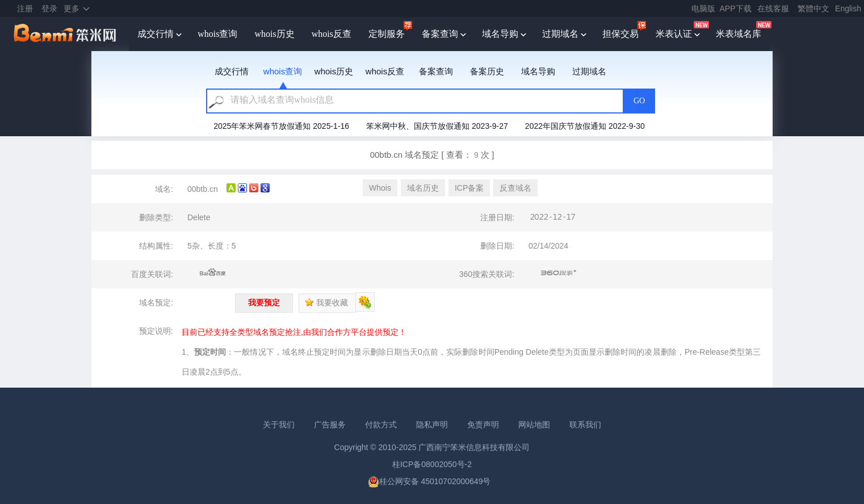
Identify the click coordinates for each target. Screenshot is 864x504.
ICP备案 (469, 188)
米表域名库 (739, 34)
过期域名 (560, 34)
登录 (49, 9)
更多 (72, 9)
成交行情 (156, 34)
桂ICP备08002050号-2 (432, 464)
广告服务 (330, 425)
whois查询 (217, 34)
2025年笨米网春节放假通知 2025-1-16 (281, 126)
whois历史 (274, 34)
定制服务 (387, 34)
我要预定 (264, 303)
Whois (380, 188)
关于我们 (279, 425)
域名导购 (500, 34)
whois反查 (332, 34)
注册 (25, 9)
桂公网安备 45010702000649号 (429, 481)
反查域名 (515, 188)
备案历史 (487, 71)
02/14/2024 (548, 246)
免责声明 (483, 425)
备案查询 (440, 34)
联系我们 (585, 425)
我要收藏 (326, 303)
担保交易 (620, 34)
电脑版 (703, 9)
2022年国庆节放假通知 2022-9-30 (585, 126)
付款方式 (381, 425)
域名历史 (423, 188)
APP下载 (736, 9)
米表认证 (674, 34)
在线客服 (773, 9)
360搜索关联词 (559, 273)
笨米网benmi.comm (66, 34)
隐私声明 (432, 425)
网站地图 (534, 425)
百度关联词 (213, 273)
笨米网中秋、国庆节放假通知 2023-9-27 (437, 126)
